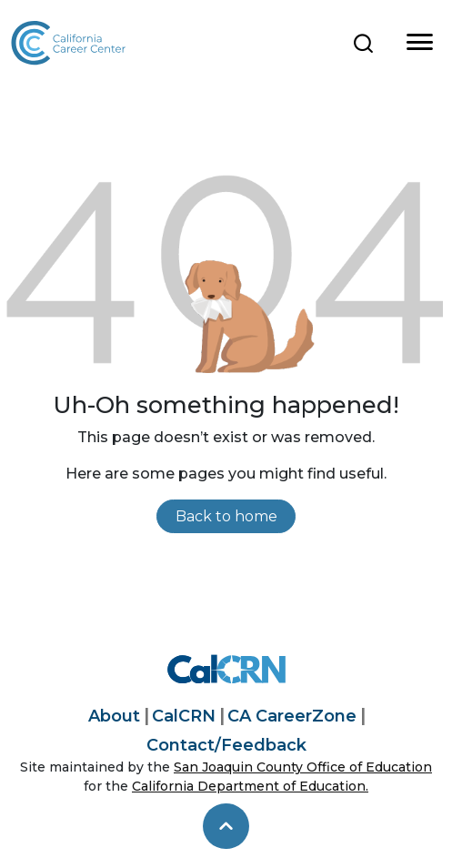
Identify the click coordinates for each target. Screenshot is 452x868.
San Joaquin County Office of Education (303, 767)
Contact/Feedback (226, 745)
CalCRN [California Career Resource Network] (184, 716)
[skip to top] (226, 826)
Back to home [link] (226, 516)
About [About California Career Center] (114, 716)
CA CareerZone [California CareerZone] (292, 716)
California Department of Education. (250, 786)
